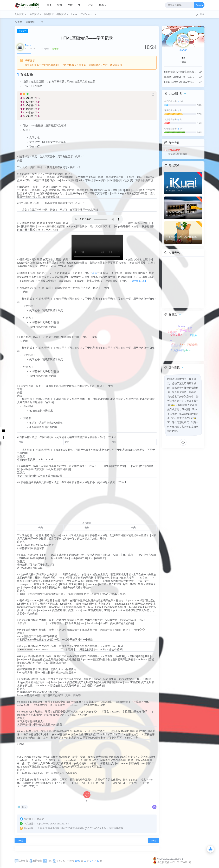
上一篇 (20, 841)
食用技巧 (19, 14)
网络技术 (49, 14)
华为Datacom (87, 14)
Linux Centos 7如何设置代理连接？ (180, 82)
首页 (49, 5)
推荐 (101, 5)
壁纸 (60, 5)
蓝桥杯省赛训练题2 (178, 154)
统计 (91, 5)
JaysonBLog (139, 281)
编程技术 (61, 14)
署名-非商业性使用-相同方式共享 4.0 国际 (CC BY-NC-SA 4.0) (73, 828)
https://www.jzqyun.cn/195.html (53, 824)
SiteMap (59, 861)
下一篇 (153, 841)
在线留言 (21, 861)
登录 (202, 14)
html (24, 807)
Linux (74, 14)
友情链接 (36, 861)
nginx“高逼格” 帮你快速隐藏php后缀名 (180, 72)
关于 (81, 5)
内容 (109, 734)
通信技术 (34, 14)
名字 (95, 273)
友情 (70, 5)
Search (199, 5)
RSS (47, 861)
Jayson (28, 45)
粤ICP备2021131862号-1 (168, 859)
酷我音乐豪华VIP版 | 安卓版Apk (180, 77)
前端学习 (30, 22)
